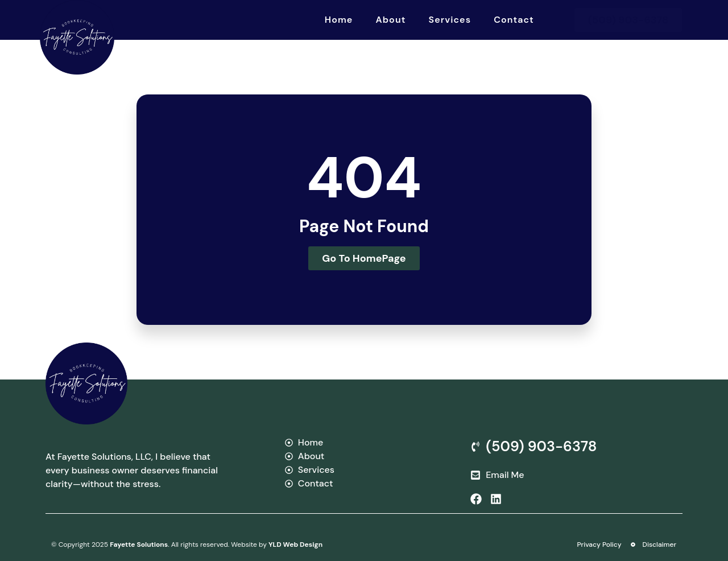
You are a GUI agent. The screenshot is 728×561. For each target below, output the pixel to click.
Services (450, 20)
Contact (514, 20)
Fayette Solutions (139, 544)
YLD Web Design (295, 544)
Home (339, 20)
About (390, 20)
